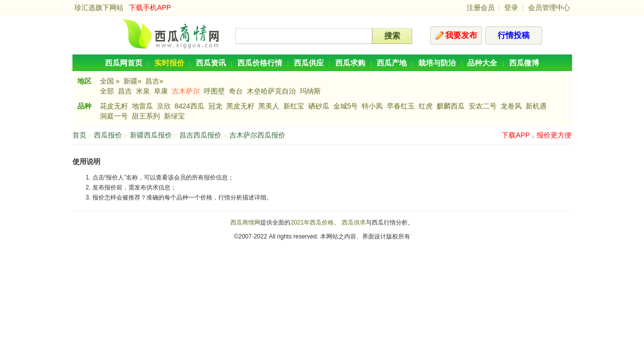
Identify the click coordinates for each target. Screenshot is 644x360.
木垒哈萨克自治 (271, 91)
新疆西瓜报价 (151, 135)
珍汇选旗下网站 (99, 7)
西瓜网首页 (124, 63)
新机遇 (536, 106)
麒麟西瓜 (451, 106)
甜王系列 (146, 116)
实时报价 (169, 63)
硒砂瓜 (319, 106)
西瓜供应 (309, 63)
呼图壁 (214, 91)
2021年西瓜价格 (312, 222)
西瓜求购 (350, 63)
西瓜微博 (524, 63)
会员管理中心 (549, 7)
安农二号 (483, 106)
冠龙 (215, 106)
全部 (107, 91)
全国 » (110, 81)
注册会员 (481, 7)
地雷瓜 (142, 106)
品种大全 (482, 63)
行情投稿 (514, 35)
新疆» (132, 81)
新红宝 (294, 106)
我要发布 (461, 35)
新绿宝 (174, 116)
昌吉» (154, 81)
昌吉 (125, 91)
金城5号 (346, 106)
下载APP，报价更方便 (537, 135)
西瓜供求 (354, 222)
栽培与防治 (437, 63)
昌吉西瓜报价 (200, 135)
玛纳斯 (310, 91)
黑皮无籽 (240, 106)
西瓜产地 (392, 63)
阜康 (161, 91)
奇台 (236, 91)
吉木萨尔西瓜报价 (257, 135)
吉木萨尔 (186, 91)
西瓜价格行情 (260, 63)
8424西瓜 (190, 106)
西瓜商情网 (245, 222)
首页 (79, 135)
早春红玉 (401, 106)
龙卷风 (511, 106)
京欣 (164, 106)
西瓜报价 (108, 135)
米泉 (143, 91)
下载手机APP (150, 7)
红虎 (426, 106)
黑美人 (269, 106)
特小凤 (372, 106)
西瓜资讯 (211, 63)
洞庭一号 (114, 116)
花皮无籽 (114, 106)
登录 (511, 7)
